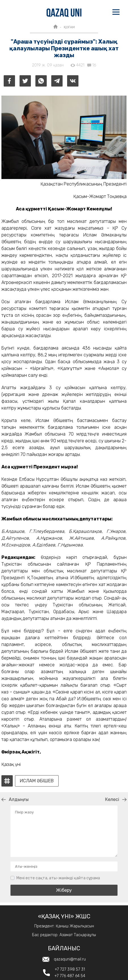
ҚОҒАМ (69, 27)
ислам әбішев (37, 781)
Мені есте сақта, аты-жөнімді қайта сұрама (58, 878)
